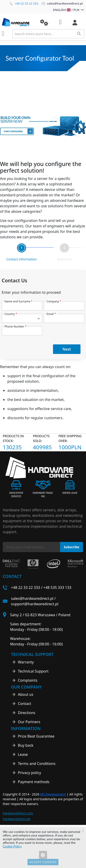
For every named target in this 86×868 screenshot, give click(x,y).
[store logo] (18, 22)
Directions (27, 713)
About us (26, 694)
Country (11, 314)
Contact (25, 704)
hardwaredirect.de (17, 819)
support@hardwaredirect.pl (35, 604)
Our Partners (29, 722)
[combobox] (48, 34)
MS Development (53, 794)
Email (51, 314)
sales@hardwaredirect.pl (62, 3)
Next (67, 349)
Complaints (28, 680)
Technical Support (33, 671)
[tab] (22, 253)
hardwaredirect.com (18, 813)
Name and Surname (19, 301)
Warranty (26, 662)
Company (54, 301)
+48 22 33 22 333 (24, 3)
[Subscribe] (72, 547)
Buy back (26, 745)
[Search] (79, 34)
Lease (23, 754)
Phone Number (16, 326)
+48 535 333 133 (57, 587)
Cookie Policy (12, 846)
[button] (44, 23)
